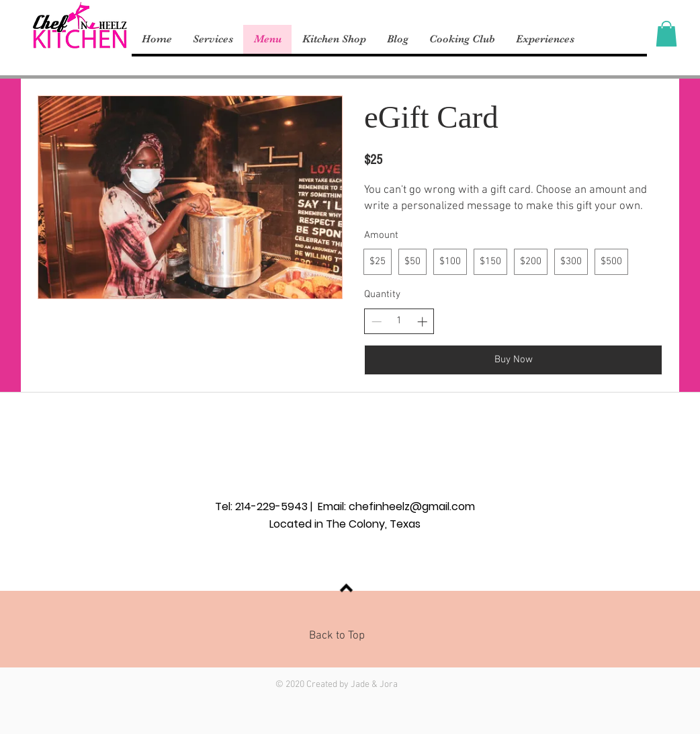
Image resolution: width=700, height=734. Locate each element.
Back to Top (337, 636)
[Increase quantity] (422, 322)
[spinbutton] (399, 321)
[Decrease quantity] (377, 322)
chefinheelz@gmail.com (412, 506)
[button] (666, 34)
